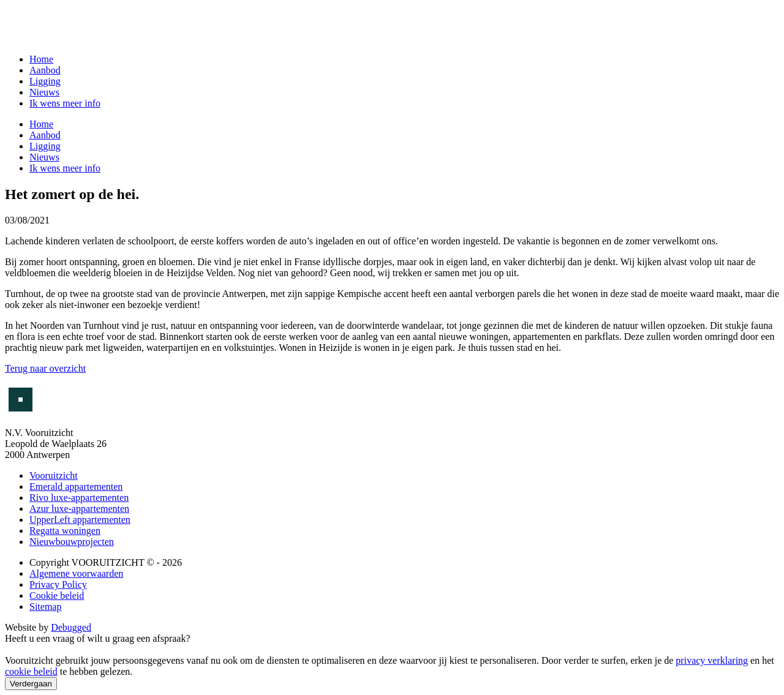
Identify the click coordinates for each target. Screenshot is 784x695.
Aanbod (45, 70)
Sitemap (45, 607)
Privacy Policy (58, 584)
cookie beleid (31, 671)
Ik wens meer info (65, 103)
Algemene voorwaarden (76, 573)
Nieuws (44, 92)
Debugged (71, 627)
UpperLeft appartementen (80, 520)
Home (41, 59)
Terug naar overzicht (45, 368)
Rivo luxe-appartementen (79, 498)
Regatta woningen (65, 531)
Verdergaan (31, 684)
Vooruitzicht (54, 475)
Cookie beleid (57, 595)
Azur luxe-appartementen (79, 509)
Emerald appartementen (76, 486)
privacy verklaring (712, 660)
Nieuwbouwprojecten (72, 542)
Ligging (45, 81)
